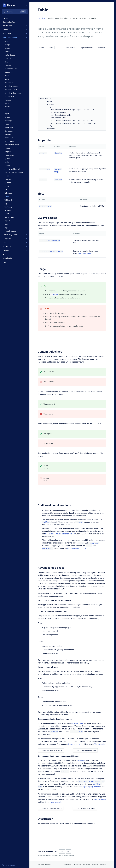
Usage (42, 269)
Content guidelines (50, 352)
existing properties (71, 225)
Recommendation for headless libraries (55, 719)
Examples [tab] (50, 18)
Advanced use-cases (51, 568)
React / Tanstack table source (51, 750)
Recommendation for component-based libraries (59, 756)
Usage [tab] (85, 18)
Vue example (100, 744)
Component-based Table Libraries (52, 612)
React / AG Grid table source (50, 808)
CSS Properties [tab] (75, 18)
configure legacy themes (90, 787)
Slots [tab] (66, 18)
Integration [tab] (93, 18)
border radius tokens (84, 253)
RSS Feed (103, 864)
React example (74, 744)
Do (45, 286)
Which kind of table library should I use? (55, 600)
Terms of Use (77, 864)
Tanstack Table (77, 723)
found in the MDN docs (77, 548)
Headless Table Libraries (48, 667)
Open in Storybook (86, 48)
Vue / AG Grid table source (85, 808)
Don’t (46, 309)
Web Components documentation (82, 823)
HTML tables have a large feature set (60, 534)
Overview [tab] (41, 18)
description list (94, 317)
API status (95, 864)
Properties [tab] (59, 18)
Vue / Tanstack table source (85, 750)
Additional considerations (54, 505)
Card (57, 298)
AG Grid (82, 760)
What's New (86, 864)
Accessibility (67, 864)
